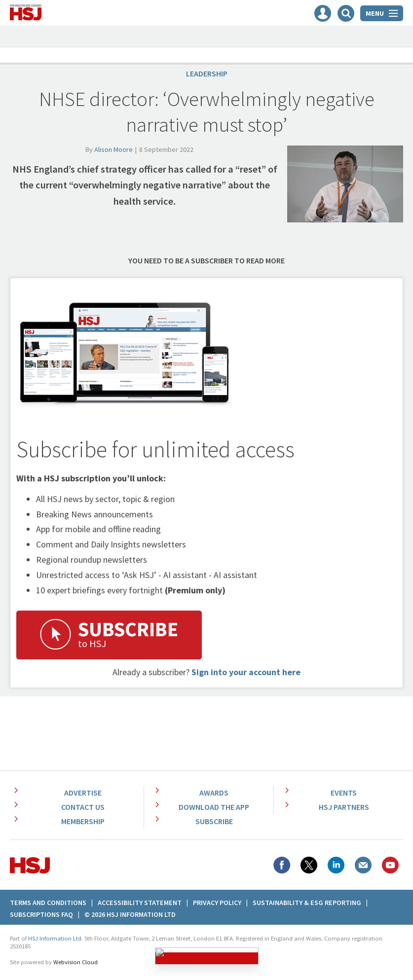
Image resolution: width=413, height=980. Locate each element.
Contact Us (83, 807)
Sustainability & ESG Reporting (307, 903)
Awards (214, 793)
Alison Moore (113, 149)
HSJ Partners (344, 807)
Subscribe (214, 821)
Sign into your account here (246, 672)
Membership (83, 821)
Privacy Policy (217, 903)
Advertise (83, 793)
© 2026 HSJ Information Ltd (130, 914)
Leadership (207, 73)
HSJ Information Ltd (55, 938)
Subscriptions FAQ (41, 914)
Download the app (214, 807)
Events (344, 793)
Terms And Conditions (48, 903)
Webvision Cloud (75, 962)
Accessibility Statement (140, 903)
